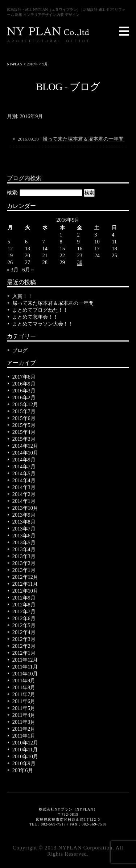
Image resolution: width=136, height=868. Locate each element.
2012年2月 (24, 646)
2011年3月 (24, 722)
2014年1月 (24, 501)
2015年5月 (24, 425)
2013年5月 (24, 542)
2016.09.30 (28, 139)
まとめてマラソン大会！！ (43, 324)
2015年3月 (24, 439)
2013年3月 (24, 556)
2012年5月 (24, 625)
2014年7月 (24, 467)
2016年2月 (24, 397)
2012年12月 (25, 577)
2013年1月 (24, 570)
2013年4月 (24, 549)
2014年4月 (24, 480)
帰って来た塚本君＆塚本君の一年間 (83, 139)
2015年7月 (24, 411)
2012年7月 (24, 611)
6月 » (28, 270)
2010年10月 (25, 756)
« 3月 (13, 270)
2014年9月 (24, 460)
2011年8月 (24, 687)
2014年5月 (24, 473)
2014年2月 (24, 494)
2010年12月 (25, 743)
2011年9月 (24, 681)
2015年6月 (24, 418)
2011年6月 (24, 701)
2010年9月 (24, 763)
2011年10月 (25, 674)
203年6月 (23, 770)
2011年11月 (25, 667)
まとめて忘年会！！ (35, 317)
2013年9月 (24, 515)
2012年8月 (24, 605)
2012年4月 (24, 632)
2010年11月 (25, 750)
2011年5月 (24, 708)
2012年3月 (24, 639)
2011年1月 (24, 736)
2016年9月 (24, 384)
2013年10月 (25, 508)
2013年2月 (24, 563)
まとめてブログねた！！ (40, 310)
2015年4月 (24, 432)
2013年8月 (24, 522)
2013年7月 (24, 529)
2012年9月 (24, 598)
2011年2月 (24, 729)
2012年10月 (25, 591)
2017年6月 (24, 377)
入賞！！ (22, 296)
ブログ (20, 350)
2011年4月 (24, 715)
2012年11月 (25, 584)
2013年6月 (24, 536)
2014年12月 (25, 446)
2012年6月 (24, 618)
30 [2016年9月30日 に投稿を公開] (79, 262)
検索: (13, 193)
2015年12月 (25, 404)
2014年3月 (24, 487)
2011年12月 (25, 660)
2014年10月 (25, 453)
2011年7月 (24, 694)
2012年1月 (24, 653)
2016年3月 (24, 391)
